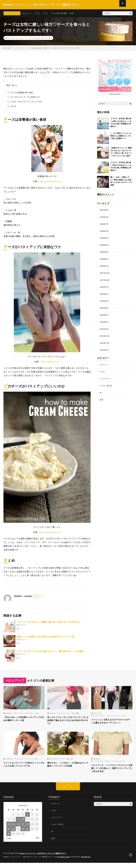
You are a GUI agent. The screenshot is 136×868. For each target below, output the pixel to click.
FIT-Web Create (64, 862)
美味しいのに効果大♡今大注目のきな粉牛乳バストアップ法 (45, 637)
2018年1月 (104, 265)
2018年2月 (104, 258)
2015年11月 (105, 342)
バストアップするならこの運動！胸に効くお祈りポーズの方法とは (49, 622)
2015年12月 (105, 335)
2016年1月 (104, 328)
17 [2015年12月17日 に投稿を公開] (23, 829)
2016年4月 (104, 307)
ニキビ (37, 13)
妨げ (37, 763)
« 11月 (8, 844)
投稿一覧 (37, 596)
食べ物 (48, 38)
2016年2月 (104, 321)
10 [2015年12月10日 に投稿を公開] (23, 825)
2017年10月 (105, 279)
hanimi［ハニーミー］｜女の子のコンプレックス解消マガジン (45, 859)
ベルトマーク (120, 765)
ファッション (121, 716)
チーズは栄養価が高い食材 (22, 92)
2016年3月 (104, 314)
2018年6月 (104, 231)
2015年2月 (104, 348)
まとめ (13, 106)
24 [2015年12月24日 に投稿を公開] (23, 834)
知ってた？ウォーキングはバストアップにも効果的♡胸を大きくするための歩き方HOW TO (67, 721)
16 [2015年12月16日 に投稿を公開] (18, 829)
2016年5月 (104, 300)
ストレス (20, 763)
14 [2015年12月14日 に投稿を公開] (9, 829)
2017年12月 (105, 272)
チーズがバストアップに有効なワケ (25, 97)
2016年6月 (104, 293)
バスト (45, 13)
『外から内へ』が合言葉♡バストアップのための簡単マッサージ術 (23, 719)
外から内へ (30, 713)
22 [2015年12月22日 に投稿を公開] (13, 834)
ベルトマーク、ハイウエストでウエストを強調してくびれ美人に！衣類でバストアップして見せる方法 (111, 773)
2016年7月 (104, 286)
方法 (43, 38)
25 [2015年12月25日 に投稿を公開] (27, 834)
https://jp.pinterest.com (50, 181)
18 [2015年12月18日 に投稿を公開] (27, 829)
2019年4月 (104, 210)
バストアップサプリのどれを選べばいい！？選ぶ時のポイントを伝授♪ (50, 651)
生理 (72, 13)
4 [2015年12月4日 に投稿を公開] (27, 820)
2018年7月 (104, 224)
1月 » (38, 843)
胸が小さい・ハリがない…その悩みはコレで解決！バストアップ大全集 (68, 769)
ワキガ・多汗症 (106, 384)
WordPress (88, 862)
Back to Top (68, 792)
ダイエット (27, 13)
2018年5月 (104, 238)
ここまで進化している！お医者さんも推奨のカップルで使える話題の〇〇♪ (121, 136)
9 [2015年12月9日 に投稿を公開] (18, 825)
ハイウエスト (98, 765)
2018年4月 (104, 245)
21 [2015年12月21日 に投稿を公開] (9, 834)
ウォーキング (65, 713)
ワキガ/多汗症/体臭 (59, 13)
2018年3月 (104, 252)
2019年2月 (104, 217)
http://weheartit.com (50, 362)
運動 (77, 713)
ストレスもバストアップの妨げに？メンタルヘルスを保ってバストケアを (23, 771)
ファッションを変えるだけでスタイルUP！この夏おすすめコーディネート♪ (111, 723)
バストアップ (23, 38)
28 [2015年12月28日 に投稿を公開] (9, 839)
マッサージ (21, 713)
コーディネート (99, 716)
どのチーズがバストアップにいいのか (26, 102)
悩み (68, 763)
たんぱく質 (36, 38)
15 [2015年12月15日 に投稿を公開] (13, 829)
